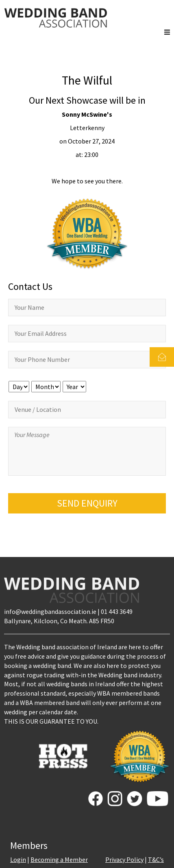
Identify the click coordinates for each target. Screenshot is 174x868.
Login (18, 859)
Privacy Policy (124, 859)
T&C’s (156, 859)
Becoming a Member (59, 859)
